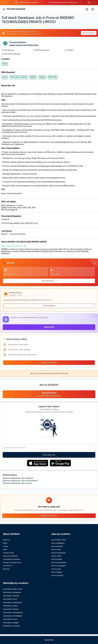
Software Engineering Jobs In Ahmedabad (20, 481)
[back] (4, 9)
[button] (49, 3)
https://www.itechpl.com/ (12, 246)
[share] (92, 9)
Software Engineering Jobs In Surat (17, 483)
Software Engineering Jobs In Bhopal (18, 478)
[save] (87, 9)
